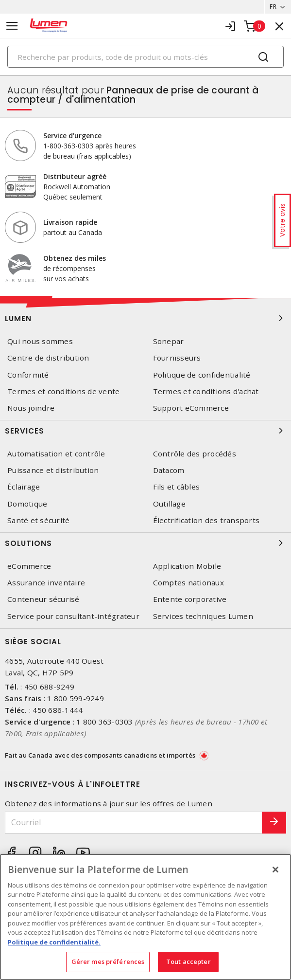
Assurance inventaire (46, 583)
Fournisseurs (177, 358)
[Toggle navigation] (12, 26)
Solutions (145, 543)
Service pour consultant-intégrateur (73, 616)
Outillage (169, 504)
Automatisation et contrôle (56, 454)
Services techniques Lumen (203, 616)
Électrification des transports (206, 520)
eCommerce (29, 566)
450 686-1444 (58, 710)
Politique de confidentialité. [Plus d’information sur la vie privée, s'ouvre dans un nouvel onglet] (54, 942)
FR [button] (273, 7)
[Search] (145, 57)
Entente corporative (190, 599)
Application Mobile (187, 566)
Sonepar (169, 341)
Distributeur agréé (75, 176)
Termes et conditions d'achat (206, 391)
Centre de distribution (48, 358)
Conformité (28, 375)
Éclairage (24, 487)
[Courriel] (134, 823)
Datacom (169, 470)
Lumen (145, 318)
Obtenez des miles (75, 258)
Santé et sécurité (38, 520)
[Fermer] (275, 870)
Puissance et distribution (53, 470)
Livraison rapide (70, 222)
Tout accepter (188, 962)
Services (145, 431)
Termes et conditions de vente (63, 391)
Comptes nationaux (188, 583)
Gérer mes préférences (108, 962)
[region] (145, 917)
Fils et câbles (177, 487)
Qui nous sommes (40, 341)
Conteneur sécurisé (43, 599)
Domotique (27, 504)
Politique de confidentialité (202, 375)
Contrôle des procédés (195, 454)
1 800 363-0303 (105, 722)
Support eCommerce (191, 408)
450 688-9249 (49, 687)
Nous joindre (31, 408)
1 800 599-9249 (76, 698)
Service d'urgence (72, 136)
